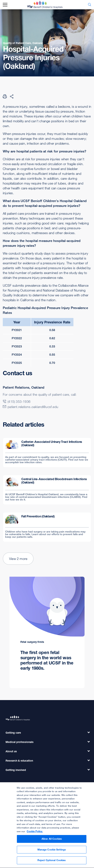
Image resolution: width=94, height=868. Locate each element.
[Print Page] (5, 96)
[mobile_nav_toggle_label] (5, 5)
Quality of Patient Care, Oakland (23, 43)
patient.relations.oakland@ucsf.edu (33, 407)
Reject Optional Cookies (52, 862)
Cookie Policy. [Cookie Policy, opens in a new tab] (35, 833)
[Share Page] (12, 96)
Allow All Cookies (52, 840)
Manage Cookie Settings (52, 851)
